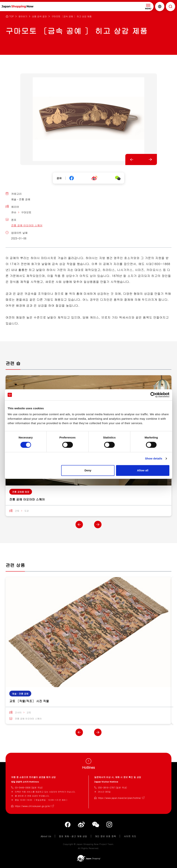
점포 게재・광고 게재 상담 (73, 836)
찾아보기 (23, 16)
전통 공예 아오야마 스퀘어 (27, 225)
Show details (154, 458)
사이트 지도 (130, 836)
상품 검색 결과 (39, 16)
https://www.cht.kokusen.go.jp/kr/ (33, 806)
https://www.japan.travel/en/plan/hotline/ (120, 798)
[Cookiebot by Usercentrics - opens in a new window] (153, 395)
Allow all (143, 470)
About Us (46, 836)
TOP (12, 16)
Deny (88, 470)
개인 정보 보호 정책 (106, 836)
